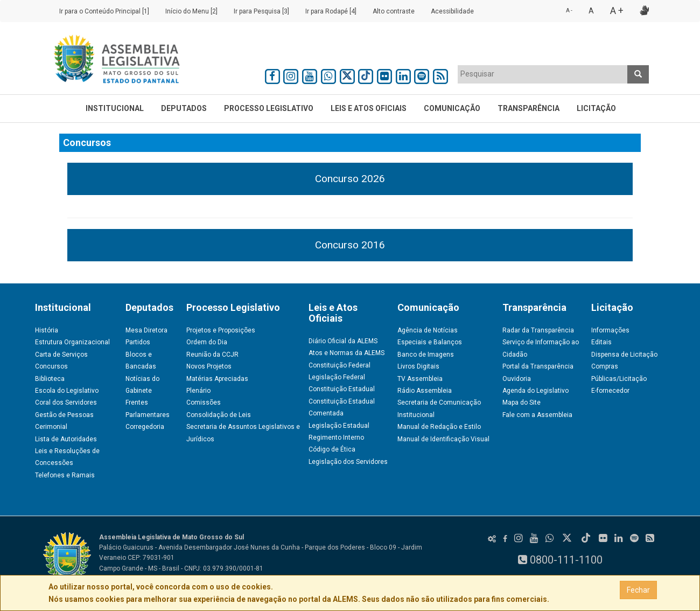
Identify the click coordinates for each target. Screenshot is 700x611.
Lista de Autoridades (66, 439)
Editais (601, 342)
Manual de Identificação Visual (443, 439)
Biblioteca (50, 379)
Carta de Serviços (61, 355)
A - (569, 11)
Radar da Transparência (538, 330)
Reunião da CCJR (212, 355)
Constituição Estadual (342, 389)
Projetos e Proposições (221, 330)
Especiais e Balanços (430, 342)
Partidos (138, 342)
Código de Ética (332, 449)
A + (617, 11)
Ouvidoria (517, 379)
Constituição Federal (339, 365)
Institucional (115, 108)
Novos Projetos (209, 366)
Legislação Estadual (339, 426)
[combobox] (543, 74)
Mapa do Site (521, 402)
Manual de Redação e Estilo (439, 427)
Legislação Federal (337, 377)
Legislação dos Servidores (348, 462)
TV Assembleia (420, 379)
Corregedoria (145, 427)
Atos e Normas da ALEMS (346, 353)
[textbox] (543, 74)
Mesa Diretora (146, 330)
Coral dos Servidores (66, 402)
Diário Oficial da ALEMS (343, 341)
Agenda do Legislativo (535, 391)
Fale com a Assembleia (537, 415)
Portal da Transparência (538, 366)
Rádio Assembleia (425, 391)
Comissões (204, 402)
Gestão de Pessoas (64, 415)
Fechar (638, 590)
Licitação (596, 108)
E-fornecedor (610, 391)
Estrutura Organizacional (72, 342)
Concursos (51, 366)
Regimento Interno (336, 438)
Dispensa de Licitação (624, 355)
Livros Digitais (418, 366)
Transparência (528, 108)
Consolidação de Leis (219, 415)
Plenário (198, 391)
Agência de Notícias (428, 330)
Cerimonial (51, 427)
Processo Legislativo (269, 108)
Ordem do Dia (207, 342)
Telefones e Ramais (65, 475)
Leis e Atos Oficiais (369, 108)
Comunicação (452, 108)
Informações (610, 330)
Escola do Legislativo (67, 391)
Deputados (184, 108)
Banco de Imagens (426, 355)
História (47, 330)
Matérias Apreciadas (217, 379)
